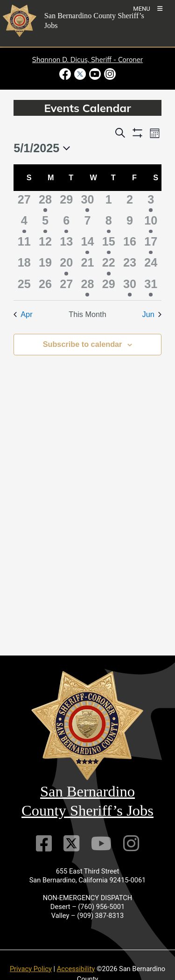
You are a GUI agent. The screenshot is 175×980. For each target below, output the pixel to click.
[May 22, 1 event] (108, 264)
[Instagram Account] (131, 843)
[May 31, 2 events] (151, 286)
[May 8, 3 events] (108, 222)
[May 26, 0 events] (45, 286)
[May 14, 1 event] (87, 243)
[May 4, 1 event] (24, 222)
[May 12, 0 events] (45, 243)
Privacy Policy (31, 969)
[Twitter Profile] (71, 843)
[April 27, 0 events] (24, 201)
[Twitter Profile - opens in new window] (80, 74)
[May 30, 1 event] (129, 286)
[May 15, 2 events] (108, 243)
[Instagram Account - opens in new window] (109, 74)
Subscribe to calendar (83, 344)
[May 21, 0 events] (87, 264)
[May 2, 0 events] (129, 201)
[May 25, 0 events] (24, 286)
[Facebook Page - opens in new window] (66, 74)
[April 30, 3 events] (87, 201)
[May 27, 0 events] (66, 286)
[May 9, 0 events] (129, 222)
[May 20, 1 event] (66, 264)
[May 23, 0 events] (129, 264)
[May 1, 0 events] (108, 201)
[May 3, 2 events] (151, 201)
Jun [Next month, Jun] (152, 314)
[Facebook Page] (44, 843)
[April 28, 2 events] (45, 201)
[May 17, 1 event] (151, 243)
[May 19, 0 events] (45, 264)
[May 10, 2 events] (151, 222)
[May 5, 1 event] (45, 222)
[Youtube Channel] (101, 843)
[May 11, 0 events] (24, 243)
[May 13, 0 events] (66, 243)
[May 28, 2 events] (87, 286)
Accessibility (76, 969)
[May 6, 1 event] (66, 222)
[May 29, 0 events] (108, 286)
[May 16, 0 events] (129, 243)
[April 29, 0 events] (66, 201)
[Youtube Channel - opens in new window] (95, 74)
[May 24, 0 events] (151, 264)
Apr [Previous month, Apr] (23, 314)
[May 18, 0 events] (24, 264)
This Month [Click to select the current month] (87, 314)
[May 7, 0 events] (87, 222)
